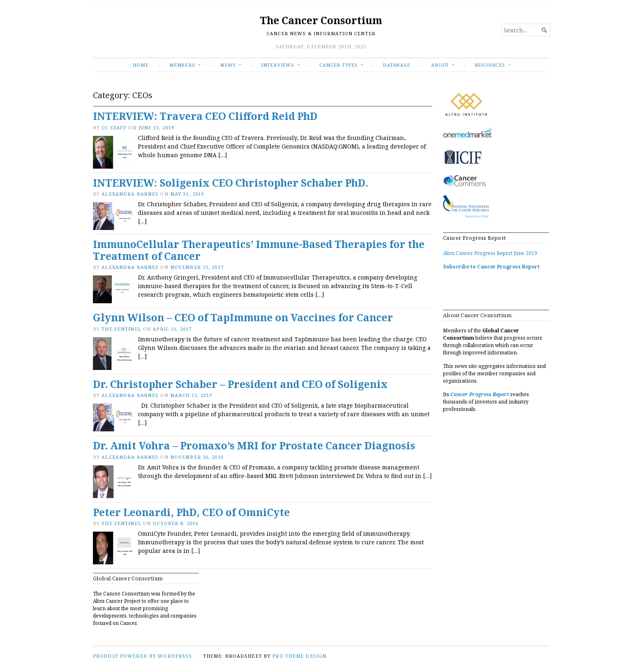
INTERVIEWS (278, 65)
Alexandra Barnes (130, 194)
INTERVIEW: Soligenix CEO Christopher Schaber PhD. (231, 183)
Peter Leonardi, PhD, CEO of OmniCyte (191, 512)
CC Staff (114, 127)
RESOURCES (490, 65)
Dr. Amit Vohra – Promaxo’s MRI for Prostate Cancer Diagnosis (254, 445)
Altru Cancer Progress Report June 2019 (490, 253)
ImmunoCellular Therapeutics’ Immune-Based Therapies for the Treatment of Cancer (259, 250)
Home (140, 65)
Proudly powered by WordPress (142, 656)
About (440, 65)
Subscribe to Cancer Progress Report (491, 267)
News (228, 65)
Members (182, 65)
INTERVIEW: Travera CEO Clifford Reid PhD (205, 116)
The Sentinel (121, 329)
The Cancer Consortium (321, 20)
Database (396, 65)
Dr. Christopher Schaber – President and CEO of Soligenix (240, 384)
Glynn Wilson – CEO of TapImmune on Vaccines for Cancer (243, 317)
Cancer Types (338, 65)
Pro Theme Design (299, 656)
